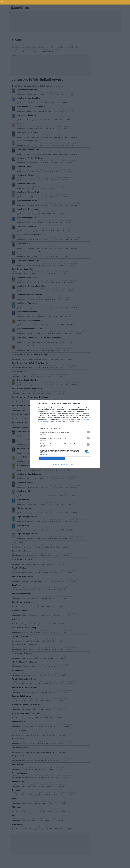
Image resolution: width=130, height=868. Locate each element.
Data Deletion (55, 465)
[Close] (96, 404)
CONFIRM (52, 458)
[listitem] (65, 428)
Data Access (65, 465)
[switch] (87, 432)
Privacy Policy (75, 465)
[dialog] (65, 434)
